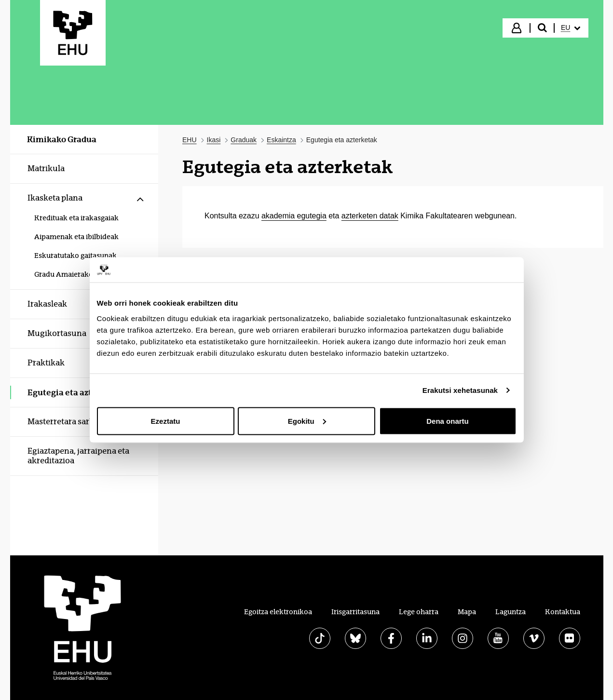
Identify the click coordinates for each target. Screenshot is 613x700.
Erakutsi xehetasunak (460, 390)
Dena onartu (448, 421)
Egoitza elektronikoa (278, 612)
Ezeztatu (166, 421)
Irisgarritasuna (355, 612)
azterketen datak (370, 216)
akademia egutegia (294, 216)
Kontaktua (563, 612)
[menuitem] (571, 28)
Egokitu (307, 421)
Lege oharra (419, 612)
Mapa (467, 612)
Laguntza (511, 612)
